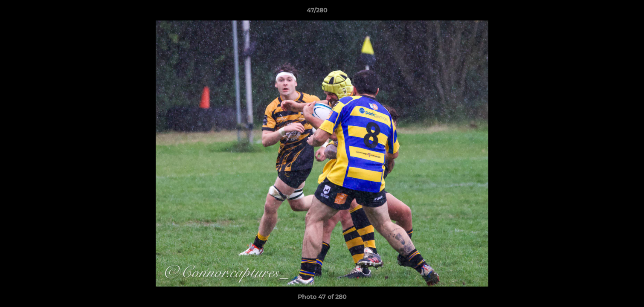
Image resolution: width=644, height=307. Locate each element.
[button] (608, 12)
